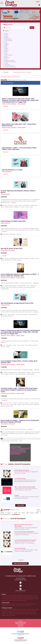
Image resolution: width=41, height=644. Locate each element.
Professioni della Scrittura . (14, 612)
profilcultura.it (16, 514)
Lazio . (34, 596)
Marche (6, 46)
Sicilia (6, 52)
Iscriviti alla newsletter (20, 591)
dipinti (8, 406)
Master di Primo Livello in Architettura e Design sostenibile (26, 525)
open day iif (5, 258)
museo (23, 405)
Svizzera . (37, 599)
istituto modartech (33, 315)
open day (4, 205)
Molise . (11, 597)
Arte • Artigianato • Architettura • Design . (17, 604)
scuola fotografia (13, 258)
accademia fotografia (24, 258)
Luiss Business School (20, 479)
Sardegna (7, 51)
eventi (19, 345)
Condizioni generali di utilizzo (20, 622)
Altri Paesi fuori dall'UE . (12, 600)
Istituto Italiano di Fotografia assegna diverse (17, 429)
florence (15, 287)
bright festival (5, 234)
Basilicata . (7, 596)
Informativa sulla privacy (20, 624)
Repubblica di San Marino (10, 60)
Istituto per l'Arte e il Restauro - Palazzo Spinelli (14, 104)
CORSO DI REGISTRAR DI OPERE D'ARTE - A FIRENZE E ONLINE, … (20, 370)
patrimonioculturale (29, 287)
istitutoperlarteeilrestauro (11, 286)
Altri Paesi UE (7, 64)
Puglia (6, 50)
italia (7, 287)
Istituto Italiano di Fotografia (8, 250)
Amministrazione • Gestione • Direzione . (9, 609)
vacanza (20, 403)
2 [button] (21, 560)
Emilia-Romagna (8, 39)
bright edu (19, 234)
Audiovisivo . (28, 606)
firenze (8, 347)
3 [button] (23, 560)
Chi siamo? (20, 621)
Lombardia (7, 44)
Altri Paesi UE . (4, 600)
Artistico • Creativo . (36, 609)
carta (12, 406)
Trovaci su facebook (8, 83)
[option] (20, 541)
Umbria (6, 56)
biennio (20, 205)
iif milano (32, 258)
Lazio (6, 42)
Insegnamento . (12, 615)
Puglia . (18, 597)
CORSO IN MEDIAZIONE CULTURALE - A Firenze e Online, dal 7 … (19, 283)
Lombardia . (4, 597)
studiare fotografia (29, 433)
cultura (19, 405)
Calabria (6, 36)
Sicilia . (25, 597)
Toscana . (29, 597)
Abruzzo (6, 34)
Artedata (17, 495)
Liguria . (37, 596)
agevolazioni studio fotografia (33, 432)
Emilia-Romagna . (21, 596)
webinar (22, 207)
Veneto (6, 59)
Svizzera (6, 63)
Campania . (15, 596)
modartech (10, 205)
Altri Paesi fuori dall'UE (9, 66)
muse (28, 286)
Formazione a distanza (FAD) (10, 67)
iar (3, 286)
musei (23, 345)
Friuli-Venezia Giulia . (28, 596)
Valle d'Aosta (7, 58)
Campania (7, 38)
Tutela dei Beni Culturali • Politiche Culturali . (24, 614)
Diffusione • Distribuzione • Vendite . (25, 611)
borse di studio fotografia (8, 432)
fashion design (11, 315)
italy (11, 287)
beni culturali (28, 345)
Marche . (8, 597)
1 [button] (19, 560)
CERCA (32, 28)
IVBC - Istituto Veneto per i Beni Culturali (25, 487)
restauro (37, 403)
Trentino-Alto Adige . (34, 597)
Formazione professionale (20, 580)
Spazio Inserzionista (39, 5)
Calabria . (11, 596)
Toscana (6, 54)
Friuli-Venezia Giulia (9, 40)
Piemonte (6, 48)
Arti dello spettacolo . (6, 604)
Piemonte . (15, 597)
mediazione (33, 286)
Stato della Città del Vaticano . (29, 599)
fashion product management (12, 207)
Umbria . (3, 599)
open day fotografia (17, 260)
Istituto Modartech (6, 172)
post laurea (26, 205)
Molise (6, 47)
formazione (21, 287)
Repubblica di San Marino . (18, 599)
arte (15, 405)
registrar (29, 372)
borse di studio (29, 207)
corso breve (5, 403)
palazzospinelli (22, 286)
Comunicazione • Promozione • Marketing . (10, 611)
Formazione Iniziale (20, 578)
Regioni (6, 31)
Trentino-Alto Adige (8, 55)
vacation (15, 403)
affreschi (3, 406)
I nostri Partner (20, 625)
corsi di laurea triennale (7, 316)
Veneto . (12, 599)
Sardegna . (22, 597)
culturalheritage (5, 289)
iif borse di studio (20, 432)
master (16, 205)
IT (38, 2)
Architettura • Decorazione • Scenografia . (24, 609)
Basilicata (7, 35)
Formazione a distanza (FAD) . (22, 600)
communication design (22, 315)
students (3, 287)
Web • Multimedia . (28, 604)
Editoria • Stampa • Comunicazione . (19, 606)
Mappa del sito (20, 626)
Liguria (6, 43)
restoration (36, 405)
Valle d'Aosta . (8, 599)
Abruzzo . (3, 596)
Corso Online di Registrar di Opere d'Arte (24, 551)
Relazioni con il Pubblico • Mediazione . (26, 612)
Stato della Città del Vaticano (10, 62)
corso (3, 345)
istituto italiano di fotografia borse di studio (12, 433)
